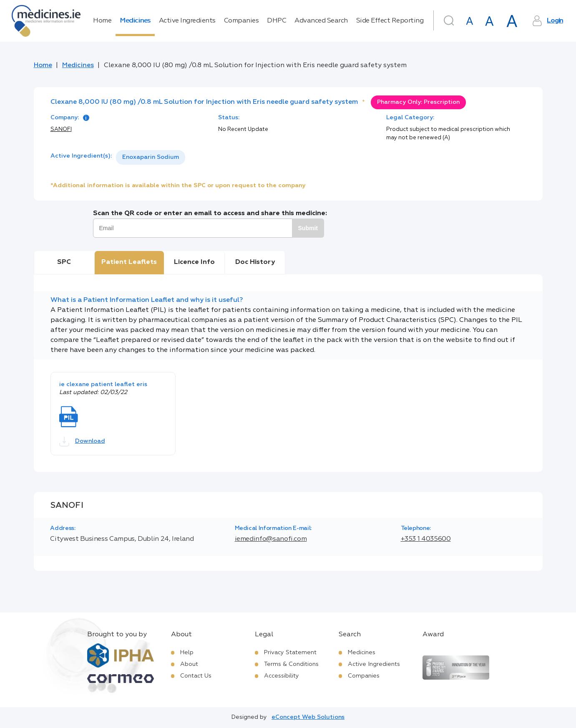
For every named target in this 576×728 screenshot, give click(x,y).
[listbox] (151, 157)
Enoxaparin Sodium (151, 157)
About (189, 664)
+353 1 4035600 (426, 539)
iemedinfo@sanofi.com (271, 539)
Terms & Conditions (291, 664)
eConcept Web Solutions (308, 717)
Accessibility (282, 676)
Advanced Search (321, 21)
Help (187, 653)
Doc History (255, 262)
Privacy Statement (290, 653)
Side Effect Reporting (390, 21)
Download (82, 442)
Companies (241, 21)
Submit (308, 228)
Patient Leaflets (129, 262)
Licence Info (194, 262)
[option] (151, 157)
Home (102, 21)
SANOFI (61, 129)
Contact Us (196, 676)
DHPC (277, 21)
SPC (64, 262)
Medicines (135, 21)
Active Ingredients (187, 21)
